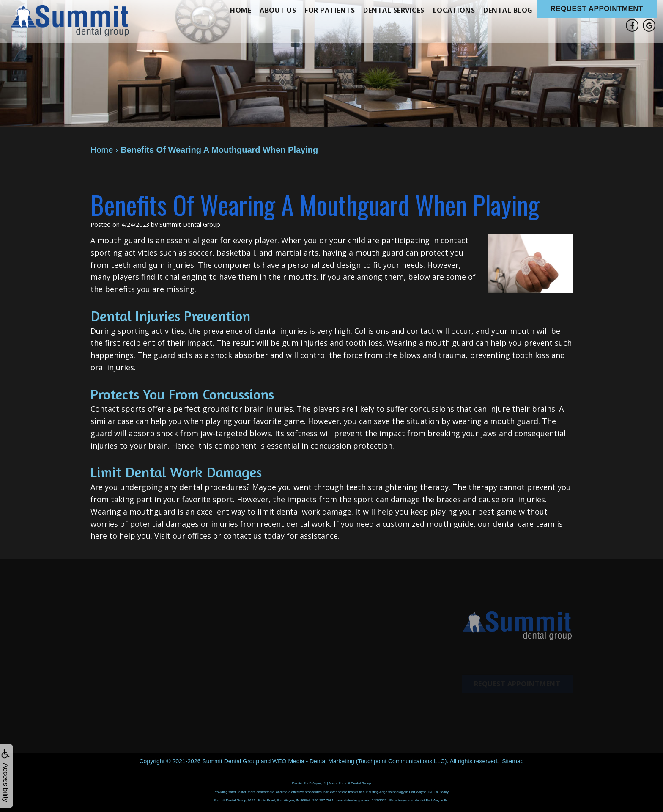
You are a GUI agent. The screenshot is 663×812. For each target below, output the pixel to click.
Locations (454, 10)
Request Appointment (597, 9)
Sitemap (513, 761)
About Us (278, 10)
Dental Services (394, 10)
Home (241, 10)
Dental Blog (508, 10)
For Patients (330, 10)
